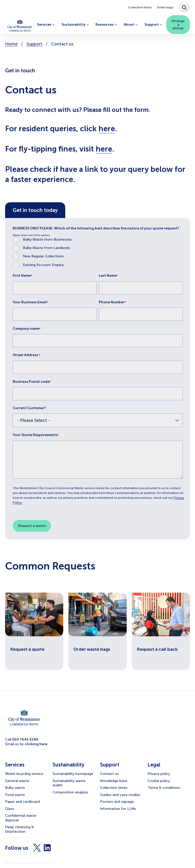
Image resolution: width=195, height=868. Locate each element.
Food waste (15, 795)
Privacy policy (159, 774)
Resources (106, 24)
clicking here (36, 744)
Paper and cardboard (22, 802)
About (130, 24)
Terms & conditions (164, 788)
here (107, 129)
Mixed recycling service (24, 774)
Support (153, 24)
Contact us (109, 774)
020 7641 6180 (25, 739)
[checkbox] (98, 252)
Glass (10, 809)
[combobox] (184, 8)
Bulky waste (15, 788)
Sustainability (75, 24)
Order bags (165, 7)
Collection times (140, 7)
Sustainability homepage (73, 774)
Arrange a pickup (178, 24)
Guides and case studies (120, 795)
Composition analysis (70, 792)
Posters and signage (117, 802)
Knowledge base (114, 781)
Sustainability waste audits (69, 783)
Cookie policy (159, 781)
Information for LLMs (118, 809)
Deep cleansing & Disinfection (19, 829)
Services (45, 24)
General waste (17, 781)
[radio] (98, 239)
